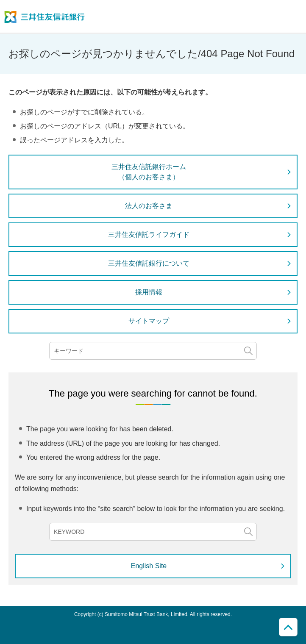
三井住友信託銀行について (149, 263)
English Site (149, 566)
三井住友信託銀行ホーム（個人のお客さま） (149, 172)
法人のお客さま (149, 206)
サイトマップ (149, 321)
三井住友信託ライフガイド (149, 235)
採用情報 (149, 292)
